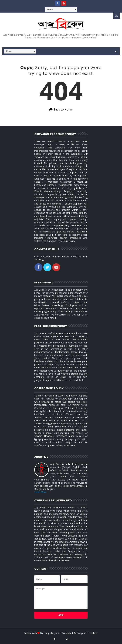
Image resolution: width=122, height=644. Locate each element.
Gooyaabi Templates (87, 633)
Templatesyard (51, 633)
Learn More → (42, 492)
